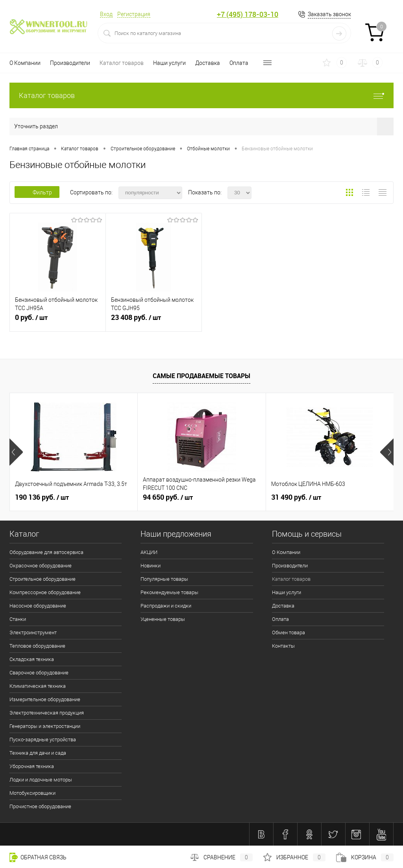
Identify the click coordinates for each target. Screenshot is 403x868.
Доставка (208, 63)
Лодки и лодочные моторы (41, 780)
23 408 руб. (154, 321)
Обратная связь (38, 857)
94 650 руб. (168, 497)
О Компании (25, 63)
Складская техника (32, 659)
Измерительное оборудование (45, 699)
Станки (18, 619)
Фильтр (37, 192)
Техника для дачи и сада (38, 753)
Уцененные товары (163, 619)
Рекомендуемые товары (169, 592)
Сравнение (222, 857)
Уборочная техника (32, 766)
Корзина (365, 857)
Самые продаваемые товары (201, 376)
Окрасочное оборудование (41, 566)
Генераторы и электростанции (45, 726)
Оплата (239, 63)
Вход (106, 14)
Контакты (283, 646)
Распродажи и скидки (166, 606)
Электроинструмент (33, 633)
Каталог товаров (122, 63)
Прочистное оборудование (40, 806)
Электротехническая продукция (47, 713)
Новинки (151, 566)
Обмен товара (288, 633)
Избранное (294, 857)
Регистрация (134, 14)
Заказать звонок (329, 14)
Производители (70, 63)
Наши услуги (169, 63)
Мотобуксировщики (32, 793)
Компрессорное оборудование (45, 592)
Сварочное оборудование (39, 673)
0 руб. (58, 321)
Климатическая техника (38, 686)
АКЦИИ (149, 552)
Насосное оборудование (38, 606)
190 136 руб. (42, 497)
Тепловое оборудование (37, 646)
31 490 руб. (296, 497)
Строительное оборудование (43, 579)
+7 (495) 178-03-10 (248, 14)
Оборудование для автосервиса (46, 552)
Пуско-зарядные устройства (43, 740)
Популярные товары (164, 579)
